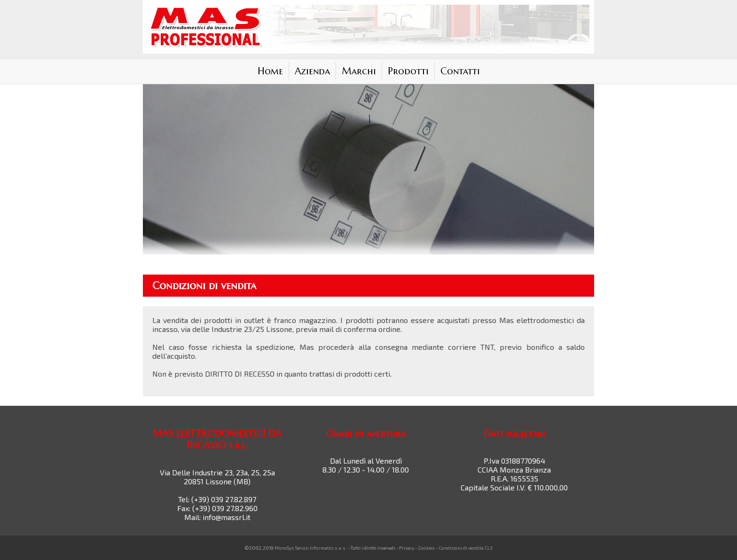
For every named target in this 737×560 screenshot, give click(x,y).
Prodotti (408, 71)
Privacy (407, 548)
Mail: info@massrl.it (217, 517)
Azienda (312, 71)
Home (270, 71)
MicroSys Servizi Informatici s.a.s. (311, 548)
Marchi (359, 71)
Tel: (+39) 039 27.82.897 (217, 499)
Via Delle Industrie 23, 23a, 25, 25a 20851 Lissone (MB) (217, 477)
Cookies (426, 548)
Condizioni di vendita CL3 (466, 548)
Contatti (460, 71)
